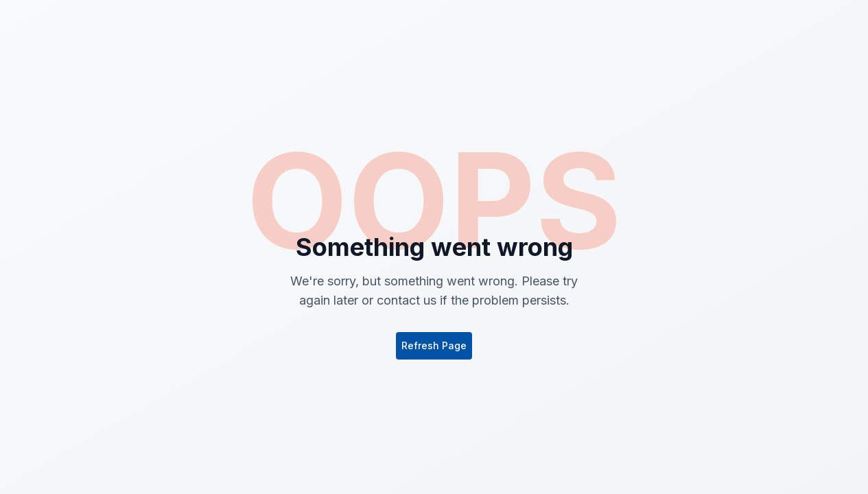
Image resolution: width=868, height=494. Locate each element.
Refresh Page (434, 345)
